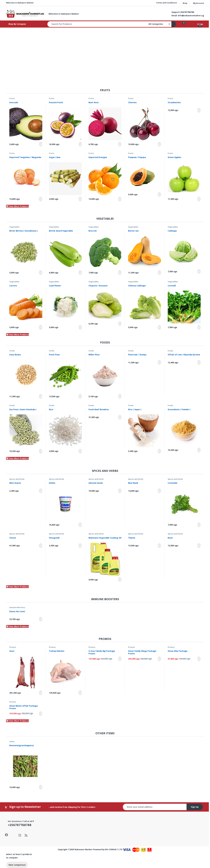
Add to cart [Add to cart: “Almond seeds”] (120, 491)
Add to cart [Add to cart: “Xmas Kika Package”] (199, 659)
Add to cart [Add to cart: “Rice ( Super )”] (159, 451)
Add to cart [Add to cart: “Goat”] (41, 693)
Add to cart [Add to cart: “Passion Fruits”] (80, 144)
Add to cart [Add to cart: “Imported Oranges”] (120, 199)
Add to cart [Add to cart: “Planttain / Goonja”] (159, 362)
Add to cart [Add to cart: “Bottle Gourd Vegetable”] (80, 273)
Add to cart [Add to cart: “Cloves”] (41, 546)
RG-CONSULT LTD (114, 849)
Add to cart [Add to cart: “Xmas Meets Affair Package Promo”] (41, 714)
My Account (199, 3)
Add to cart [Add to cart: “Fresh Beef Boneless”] (120, 417)
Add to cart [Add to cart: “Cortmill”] (199, 327)
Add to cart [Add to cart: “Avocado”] (41, 144)
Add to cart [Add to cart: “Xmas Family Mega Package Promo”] (159, 659)
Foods (12, 351)
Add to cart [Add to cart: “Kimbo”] (80, 525)
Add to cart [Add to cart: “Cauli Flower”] (80, 327)
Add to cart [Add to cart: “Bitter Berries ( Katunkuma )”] (41, 273)
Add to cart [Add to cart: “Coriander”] (199, 525)
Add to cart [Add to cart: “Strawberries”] (199, 110)
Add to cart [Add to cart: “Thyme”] (159, 546)
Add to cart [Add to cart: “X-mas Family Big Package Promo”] (120, 659)
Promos (13, 647)
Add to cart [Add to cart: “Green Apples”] (199, 199)
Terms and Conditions (166, 3)
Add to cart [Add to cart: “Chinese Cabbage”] (159, 327)
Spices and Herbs (17, 479)
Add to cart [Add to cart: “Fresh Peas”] (80, 396)
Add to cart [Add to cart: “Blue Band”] (159, 491)
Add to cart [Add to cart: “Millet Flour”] (120, 396)
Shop (185, 3)
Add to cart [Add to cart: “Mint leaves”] (41, 491)
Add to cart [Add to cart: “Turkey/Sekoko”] (80, 693)
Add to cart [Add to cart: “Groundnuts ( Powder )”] (199, 450)
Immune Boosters (17, 607)
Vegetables (14, 227)
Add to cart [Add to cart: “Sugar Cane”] (80, 199)
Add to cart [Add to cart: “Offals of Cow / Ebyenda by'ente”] (199, 362)
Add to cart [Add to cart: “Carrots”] (41, 327)
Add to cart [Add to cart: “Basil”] (199, 546)
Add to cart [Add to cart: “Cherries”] (159, 144)
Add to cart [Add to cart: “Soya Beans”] (41, 396)
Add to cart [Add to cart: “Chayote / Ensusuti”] (120, 324)
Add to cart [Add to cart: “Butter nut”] (159, 273)
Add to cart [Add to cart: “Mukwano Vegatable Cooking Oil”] (120, 580)
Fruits (12, 98)
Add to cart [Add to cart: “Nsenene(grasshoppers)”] (41, 787)
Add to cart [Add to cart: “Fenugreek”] (80, 546)
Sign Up (195, 807)
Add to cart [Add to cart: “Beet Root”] (120, 144)
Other (12, 742)
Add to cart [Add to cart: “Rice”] (80, 451)
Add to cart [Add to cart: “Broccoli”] (120, 273)
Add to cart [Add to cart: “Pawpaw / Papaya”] (159, 194)
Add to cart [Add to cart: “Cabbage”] (199, 271)
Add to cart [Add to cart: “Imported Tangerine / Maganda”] (41, 199)
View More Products (17, 206)
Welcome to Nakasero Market (20, 3)
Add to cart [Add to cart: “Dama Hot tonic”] (41, 619)
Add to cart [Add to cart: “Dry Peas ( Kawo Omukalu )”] (41, 451)
